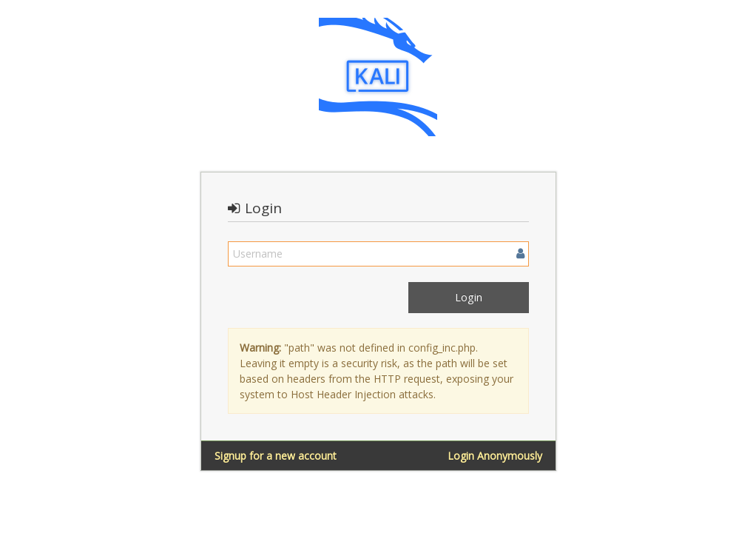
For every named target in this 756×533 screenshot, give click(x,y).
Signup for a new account (276, 456)
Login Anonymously (495, 456)
